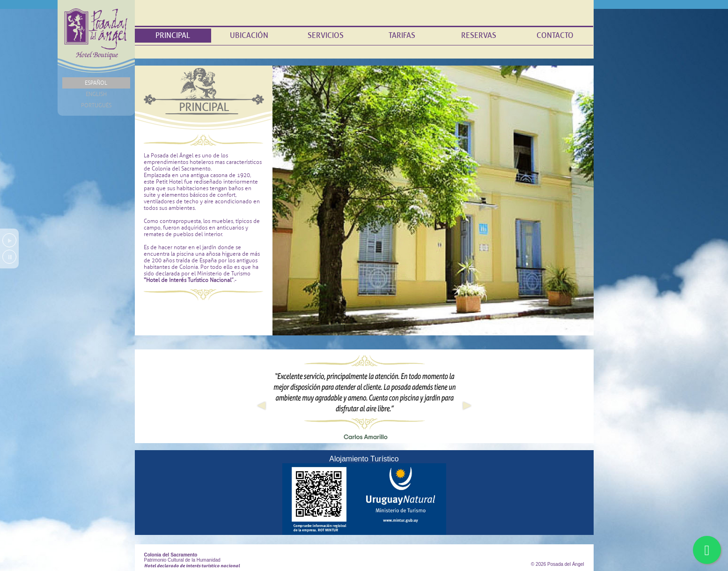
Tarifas (402, 36)
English (96, 94)
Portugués (96, 105)
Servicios (326, 36)
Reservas (479, 36)
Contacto (555, 36)
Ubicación (249, 36)
